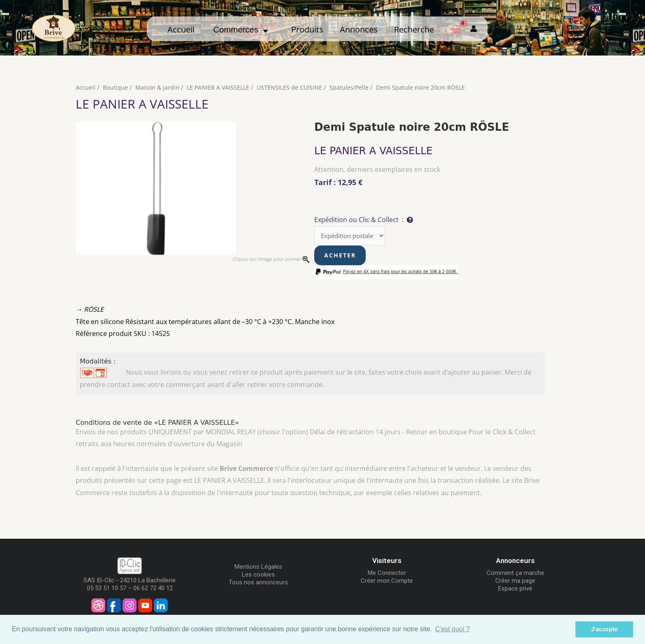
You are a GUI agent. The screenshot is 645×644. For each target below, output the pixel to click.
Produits (307, 29)
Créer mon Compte (387, 581)
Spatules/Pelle (354, 87)
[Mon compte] (474, 29)
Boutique (116, 87)
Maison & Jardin (159, 87)
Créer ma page (515, 581)
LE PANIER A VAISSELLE (221, 87)
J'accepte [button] (604, 629)
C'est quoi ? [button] (452, 629)
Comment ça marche (515, 574)
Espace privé (515, 589)
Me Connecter (387, 574)
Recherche (414, 29)
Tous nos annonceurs (258, 583)
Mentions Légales (258, 568)
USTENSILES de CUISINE (294, 87)
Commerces (241, 30)
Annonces (359, 29)
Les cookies (258, 575)
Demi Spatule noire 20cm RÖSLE (428, 87)
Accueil (181, 29)
